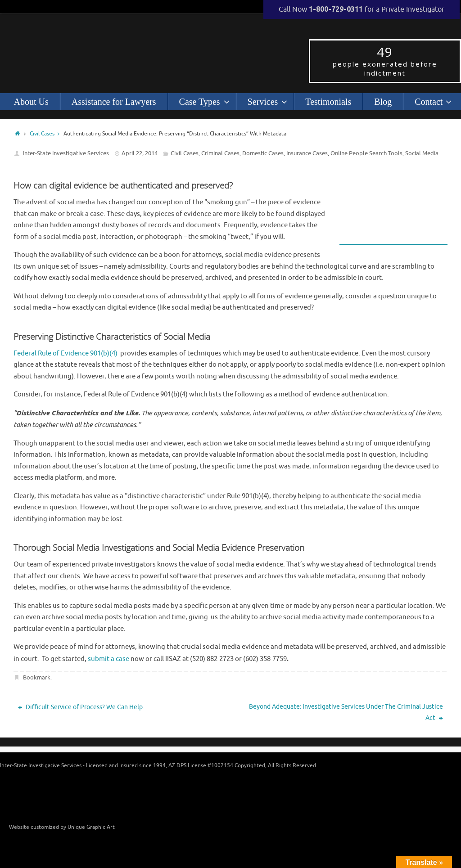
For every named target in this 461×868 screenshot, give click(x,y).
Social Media (422, 153)
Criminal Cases (220, 153)
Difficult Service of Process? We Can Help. (81, 707)
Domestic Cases (263, 153)
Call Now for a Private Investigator (362, 9)
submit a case (108, 659)
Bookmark (37, 677)
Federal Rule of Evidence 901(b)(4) (66, 353)
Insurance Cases (307, 153)
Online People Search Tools (366, 153)
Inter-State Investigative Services (66, 153)
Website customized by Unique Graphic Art (62, 827)
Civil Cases (47, 134)
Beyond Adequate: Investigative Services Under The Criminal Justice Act (346, 712)
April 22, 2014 (140, 153)
